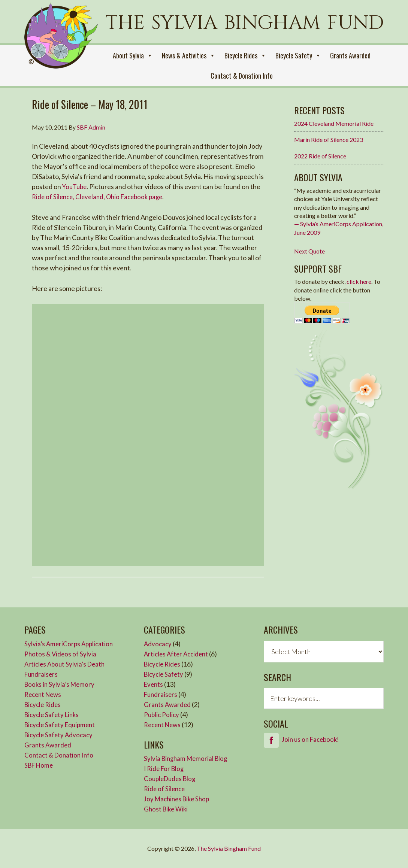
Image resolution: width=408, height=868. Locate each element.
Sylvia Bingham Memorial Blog (188, 758)
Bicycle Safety (298, 55)
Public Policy (162, 714)
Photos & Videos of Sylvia (61, 654)
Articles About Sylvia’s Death (67, 664)
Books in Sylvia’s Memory (61, 684)
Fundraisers (42, 674)
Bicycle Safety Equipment (62, 725)
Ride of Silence (165, 789)
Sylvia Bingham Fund (64, 46)
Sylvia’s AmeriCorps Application (70, 644)
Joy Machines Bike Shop (179, 799)
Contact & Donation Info (242, 76)
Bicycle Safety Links (53, 714)
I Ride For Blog (165, 768)
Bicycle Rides (245, 55)
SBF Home (40, 765)
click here (359, 281)
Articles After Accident (178, 654)
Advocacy (158, 644)
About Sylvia (133, 55)
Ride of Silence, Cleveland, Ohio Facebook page (101, 197)
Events (154, 684)
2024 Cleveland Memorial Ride (334, 123)
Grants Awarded (350, 55)
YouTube (75, 186)
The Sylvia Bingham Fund (229, 848)
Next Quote (309, 251)
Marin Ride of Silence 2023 (329, 139)
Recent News (44, 694)
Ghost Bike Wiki (167, 809)
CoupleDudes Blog (171, 779)
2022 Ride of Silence (320, 156)
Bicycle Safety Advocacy (60, 735)
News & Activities (189, 55)
